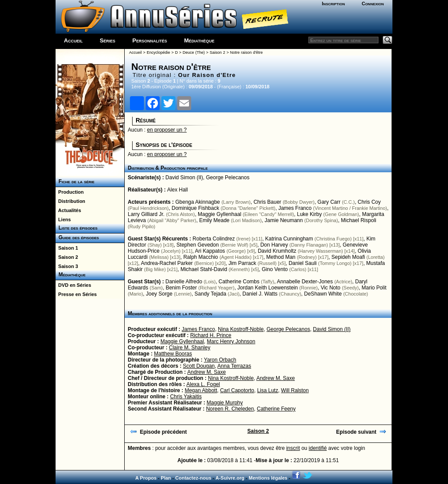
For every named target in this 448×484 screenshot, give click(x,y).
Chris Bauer (267, 202)
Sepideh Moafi (348, 257)
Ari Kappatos (210, 251)
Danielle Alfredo (184, 282)
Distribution (70, 201)
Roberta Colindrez (214, 239)
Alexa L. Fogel (203, 384)
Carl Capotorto (237, 390)
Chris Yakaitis (186, 397)
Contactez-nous (194, 478)
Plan (166, 478)
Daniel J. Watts (260, 294)
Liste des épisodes (77, 228)
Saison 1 (67, 248)
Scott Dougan (199, 366)
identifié (318, 448)
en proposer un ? (167, 130)
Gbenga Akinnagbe (198, 202)
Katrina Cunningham (289, 239)
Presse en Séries (76, 294)
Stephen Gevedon (198, 245)
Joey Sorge (159, 294)
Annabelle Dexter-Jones (305, 282)
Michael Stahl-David (204, 269)
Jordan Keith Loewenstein (268, 288)
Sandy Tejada (211, 294)
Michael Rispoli (359, 220)
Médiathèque (199, 40)
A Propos (146, 478)
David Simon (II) (184, 178)
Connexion (373, 3)
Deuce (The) (194, 52)
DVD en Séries (73, 285)
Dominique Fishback (195, 208)
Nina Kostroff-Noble (241, 329)
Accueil (73, 40)
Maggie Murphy (225, 403)
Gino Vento (275, 269)
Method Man (281, 257)
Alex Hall (177, 190)
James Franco (295, 208)
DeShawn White (323, 294)
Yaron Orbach (220, 360)
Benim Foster (181, 288)
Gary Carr (329, 202)
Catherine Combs (239, 282)
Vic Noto (331, 288)
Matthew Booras (173, 354)
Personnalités (150, 40)
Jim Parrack (242, 263)
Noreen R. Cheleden (230, 409)
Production (70, 192)
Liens (63, 219)
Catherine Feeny (276, 409)
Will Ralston (295, 390)
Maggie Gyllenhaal (219, 214)
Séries (108, 40)
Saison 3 (67, 266)
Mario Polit (374, 288)
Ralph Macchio (201, 257)
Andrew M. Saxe (206, 372)
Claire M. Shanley (190, 348)
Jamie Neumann (284, 220)
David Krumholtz (277, 251)
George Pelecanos (228, 178)
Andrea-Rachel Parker (167, 263)
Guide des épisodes (77, 237)
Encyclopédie (158, 52)
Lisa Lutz (268, 390)
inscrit (293, 448)
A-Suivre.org (230, 478)
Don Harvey (274, 245)
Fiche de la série (75, 181)
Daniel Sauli (303, 263)
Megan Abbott (201, 390)
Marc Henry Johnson (231, 341)
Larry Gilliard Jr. (146, 214)
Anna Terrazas (234, 366)
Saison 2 (67, 257)
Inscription (333, 3)
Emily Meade (214, 220)
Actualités (68, 210)
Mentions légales (268, 478)
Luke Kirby (310, 214)
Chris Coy (369, 202)
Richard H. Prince (211, 335)
